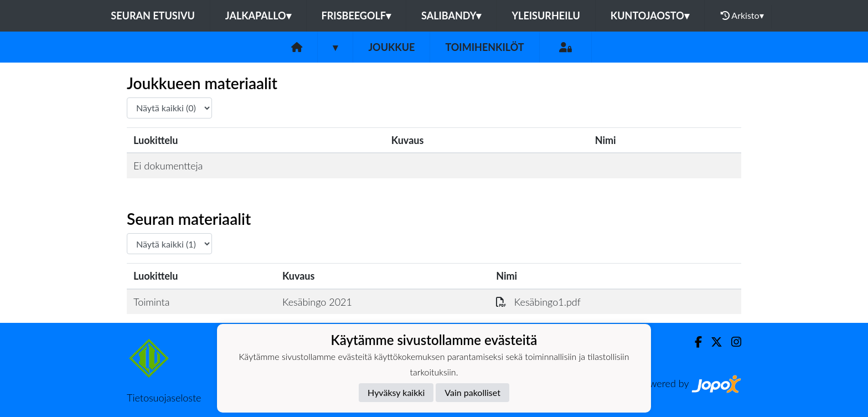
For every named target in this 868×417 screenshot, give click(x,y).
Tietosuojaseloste (164, 398)
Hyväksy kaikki (396, 392)
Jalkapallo (258, 16)
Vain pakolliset (472, 392)
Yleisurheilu (546, 16)
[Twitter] (712, 342)
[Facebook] (694, 342)
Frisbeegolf (356, 16)
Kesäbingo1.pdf (538, 302)
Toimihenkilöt (484, 47)
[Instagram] (732, 342)
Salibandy (451, 16)
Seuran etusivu (153, 16)
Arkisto (742, 16)
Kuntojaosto (650, 16)
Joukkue (391, 47)
